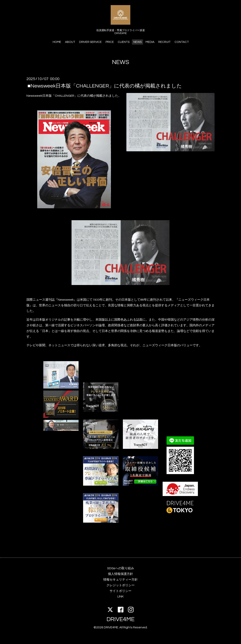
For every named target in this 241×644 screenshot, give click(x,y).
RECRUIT (164, 42)
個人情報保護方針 (120, 574)
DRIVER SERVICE (90, 42)
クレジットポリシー (120, 585)
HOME (57, 42)
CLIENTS (124, 42)
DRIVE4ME (121, 619)
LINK (120, 596)
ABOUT (70, 42)
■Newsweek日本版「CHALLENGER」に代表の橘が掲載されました (105, 86)
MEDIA (150, 42)
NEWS (138, 42)
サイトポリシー (120, 591)
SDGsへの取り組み (121, 568)
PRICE (110, 42)
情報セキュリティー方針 (120, 580)
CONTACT (182, 42)
